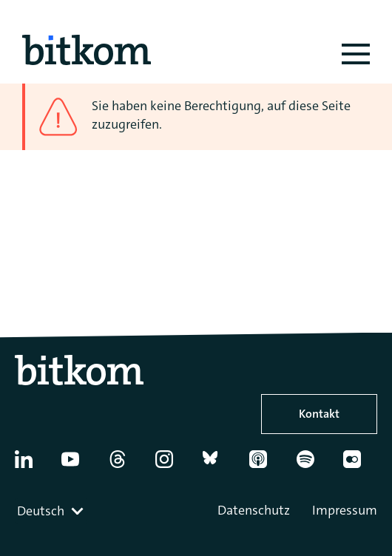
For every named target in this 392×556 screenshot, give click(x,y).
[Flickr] (359, 465)
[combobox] (52, 511)
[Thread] (125, 465)
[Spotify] (313, 465)
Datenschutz (254, 510)
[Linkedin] (31, 465)
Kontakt (319, 414)
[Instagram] (172, 465)
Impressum (345, 510)
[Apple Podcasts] (266, 465)
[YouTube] (78, 465)
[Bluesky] (219, 465)
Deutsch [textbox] (41, 511)
